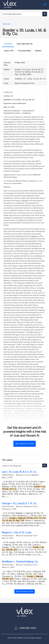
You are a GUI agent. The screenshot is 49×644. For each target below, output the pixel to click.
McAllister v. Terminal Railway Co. (20, 562)
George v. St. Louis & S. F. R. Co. (19, 503)
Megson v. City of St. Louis (17, 532)
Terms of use (12, 638)
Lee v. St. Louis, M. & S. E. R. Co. (19, 472)
